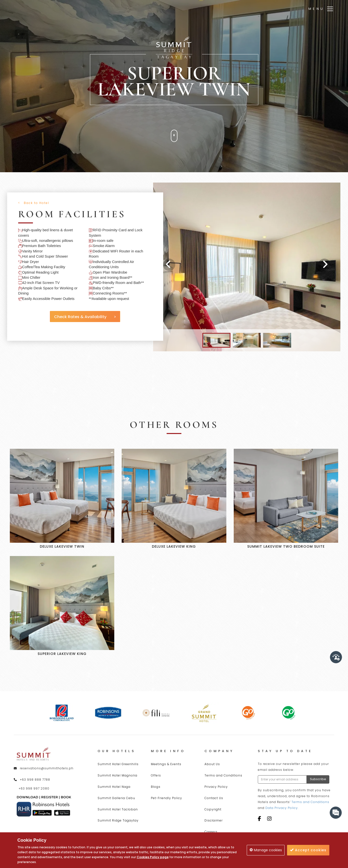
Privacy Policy (216, 787)
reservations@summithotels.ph (47, 768)
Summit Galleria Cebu (116, 798)
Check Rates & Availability (83, 317)
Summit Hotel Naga (114, 787)
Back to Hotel (35, 203)
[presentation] (169, 265)
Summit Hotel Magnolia (117, 775)
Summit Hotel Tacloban (118, 809)
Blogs (156, 787)
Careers (211, 832)
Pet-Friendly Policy (167, 798)
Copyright (213, 809)
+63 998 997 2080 (34, 788)
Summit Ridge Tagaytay (118, 820)
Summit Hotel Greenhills (118, 764)
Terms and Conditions (223, 775)
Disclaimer (214, 820)
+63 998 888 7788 (35, 780)
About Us (212, 764)
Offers (156, 775)
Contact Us (214, 798)
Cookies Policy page (153, 857)
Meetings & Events (166, 764)
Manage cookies (266, 850)
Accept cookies (308, 850)
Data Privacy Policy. (282, 808)
